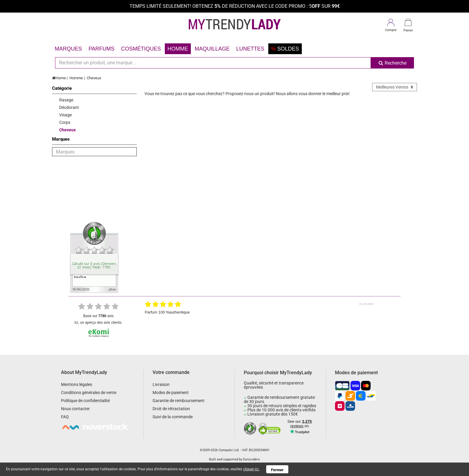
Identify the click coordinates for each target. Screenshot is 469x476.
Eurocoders (252, 459)
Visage (66, 115)
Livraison (161, 384)
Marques (68, 49)
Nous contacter (75, 409)
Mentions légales (77, 384)
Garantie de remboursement (179, 401)
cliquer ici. (251, 469)
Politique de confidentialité (85, 401)
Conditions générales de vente (89, 393)
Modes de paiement (171, 393)
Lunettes (250, 49)
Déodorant (69, 107)
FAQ (65, 417)
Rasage (66, 100)
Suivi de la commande (173, 417)
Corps (65, 122)
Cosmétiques (141, 49)
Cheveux (94, 78)
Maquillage (212, 49)
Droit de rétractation (171, 409)
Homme (178, 49)
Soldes (285, 49)
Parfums (102, 49)
